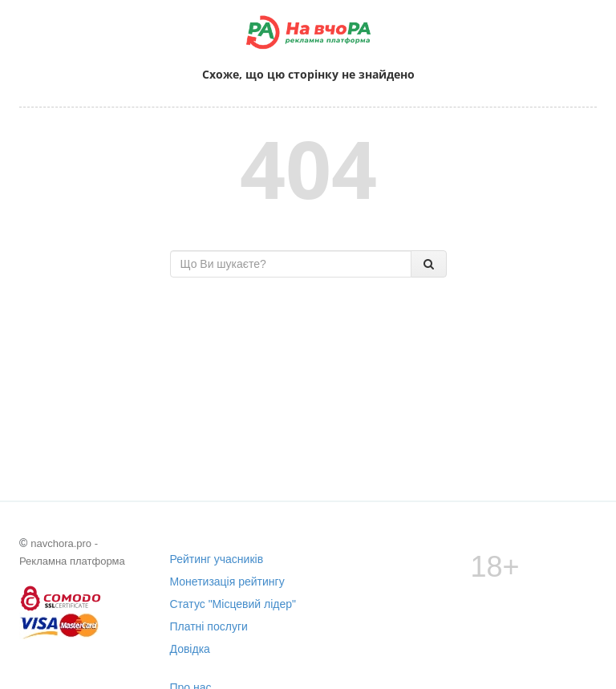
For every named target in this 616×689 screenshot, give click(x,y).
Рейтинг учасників (217, 559)
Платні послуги (209, 626)
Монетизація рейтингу (227, 582)
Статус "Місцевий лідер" (233, 604)
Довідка (190, 649)
